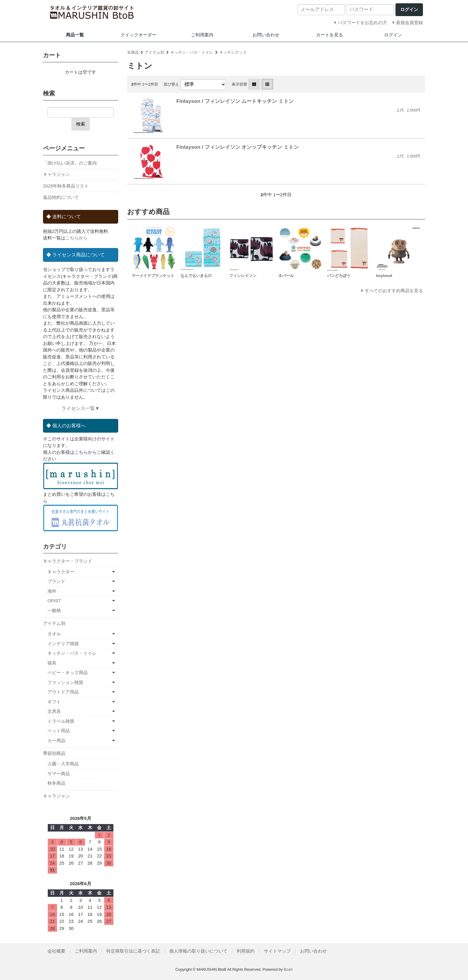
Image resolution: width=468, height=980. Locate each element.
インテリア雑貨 (63, 644)
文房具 (54, 711)
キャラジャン (56, 174)
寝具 (52, 663)
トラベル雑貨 (61, 721)
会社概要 (56, 951)
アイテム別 (154, 52)
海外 (52, 591)
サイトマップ (277, 951)
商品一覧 (75, 35)
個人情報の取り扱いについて (198, 951)
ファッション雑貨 (65, 682)
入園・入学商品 (63, 764)
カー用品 (56, 740)
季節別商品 (54, 753)
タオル (54, 634)
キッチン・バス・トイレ (192, 52)
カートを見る (330, 35)
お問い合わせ (266, 35)
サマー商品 (59, 774)
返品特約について (61, 197)
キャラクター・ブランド (68, 561)
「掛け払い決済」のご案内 (70, 163)
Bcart (288, 969)
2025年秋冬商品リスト (66, 186)
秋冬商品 (56, 783)
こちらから (77, 238)
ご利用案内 (202, 35)
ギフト (54, 702)
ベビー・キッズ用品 (68, 672)
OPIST (54, 601)
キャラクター (61, 572)
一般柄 (54, 610)
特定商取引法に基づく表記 (133, 951)
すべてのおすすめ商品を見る (394, 291)
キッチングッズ (233, 52)
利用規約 (246, 951)
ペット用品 (59, 731)
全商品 (133, 52)
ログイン (393, 35)
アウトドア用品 (63, 692)
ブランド (56, 581)
